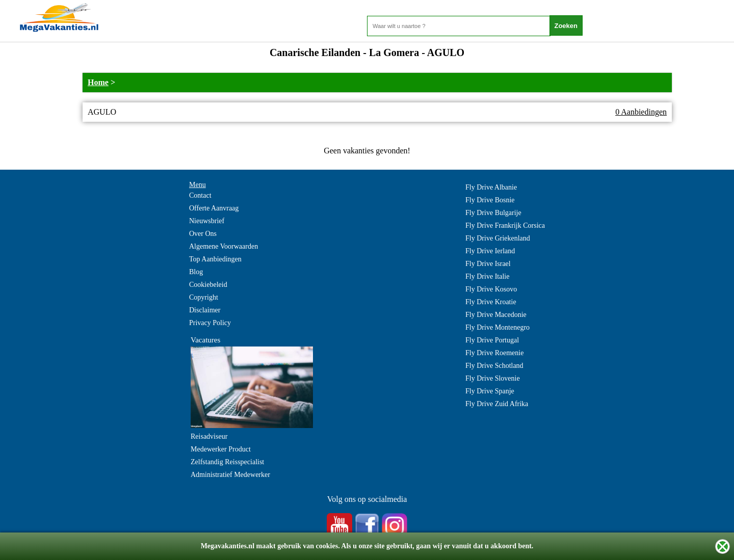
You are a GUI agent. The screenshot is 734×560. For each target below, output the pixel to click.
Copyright (204, 297)
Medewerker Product (221, 449)
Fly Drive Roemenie (494, 353)
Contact (200, 195)
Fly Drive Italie (487, 276)
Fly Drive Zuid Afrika (497, 404)
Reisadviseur (209, 436)
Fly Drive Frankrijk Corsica (505, 225)
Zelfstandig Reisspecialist (227, 462)
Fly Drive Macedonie (496, 315)
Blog (196, 272)
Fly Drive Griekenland (498, 238)
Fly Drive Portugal (492, 340)
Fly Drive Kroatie (491, 302)
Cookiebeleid (208, 285)
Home (98, 82)
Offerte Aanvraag (214, 208)
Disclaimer (205, 310)
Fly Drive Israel (488, 264)
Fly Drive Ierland (490, 251)
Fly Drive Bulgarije (493, 213)
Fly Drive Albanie (491, 187)
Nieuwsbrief (207, 221)
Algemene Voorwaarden (224, 246)
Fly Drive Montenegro (497, 327)
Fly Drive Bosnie (490, 200)
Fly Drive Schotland (494, 366)
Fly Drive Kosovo (491, 289)
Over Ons (203, 234)
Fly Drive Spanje (490, 391)
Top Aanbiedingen (215, 259)
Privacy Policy (210, 323)
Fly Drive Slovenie (493, 378)
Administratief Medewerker (230, 475)
